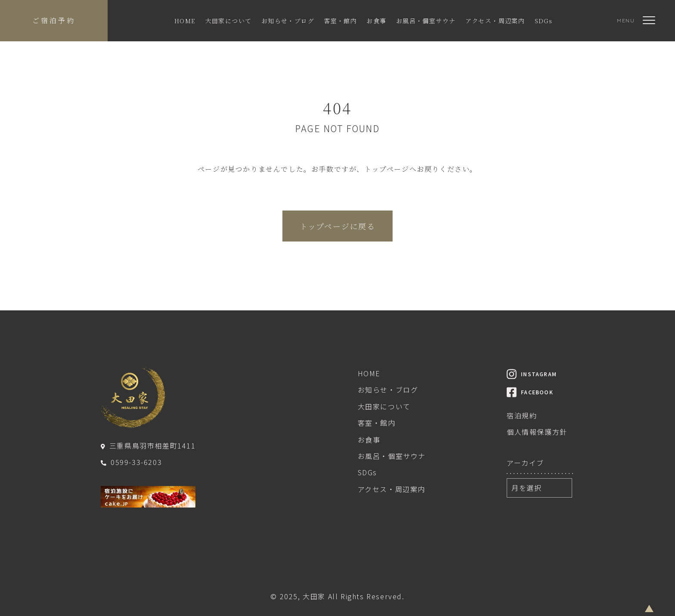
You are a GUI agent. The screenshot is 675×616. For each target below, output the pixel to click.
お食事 (376, 21)
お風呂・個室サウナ (426, 21)
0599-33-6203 (131, 462)
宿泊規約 (522, 415)
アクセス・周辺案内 (495, 21)
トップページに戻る (337, 226)
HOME (185, 21)
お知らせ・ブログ (288, 21)
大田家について (229, 21)
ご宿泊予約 (54, 20)
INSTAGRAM (532, 374)
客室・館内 (340, 21)
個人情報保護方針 (537, 432)
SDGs (544, 21)
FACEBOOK (530, 392)
